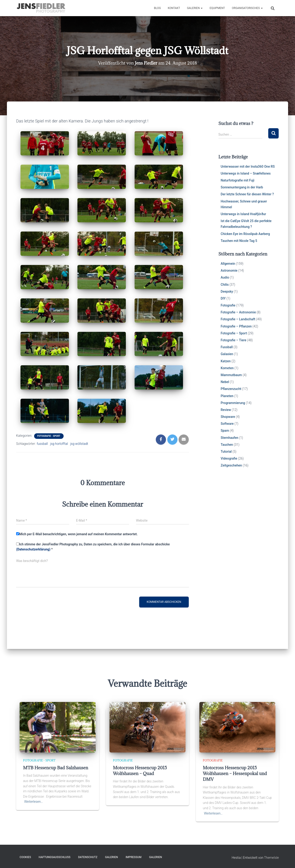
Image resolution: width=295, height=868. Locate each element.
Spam (225, 431)
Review (226, 410)
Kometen (227, 368)
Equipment (217, 8)
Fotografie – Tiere (234, 340)
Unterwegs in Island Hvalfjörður (243, 214)
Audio (225, 277)
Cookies (25, 857)
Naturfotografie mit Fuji (238, 180)
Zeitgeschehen (231, 465)
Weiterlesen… (34, 802)
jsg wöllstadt (79, 444)
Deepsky (227, 291)
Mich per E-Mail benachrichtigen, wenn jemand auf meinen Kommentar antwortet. (77, 534)
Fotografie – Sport (234, 333)
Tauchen (227, 445)
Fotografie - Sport (49, 436)
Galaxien (227, 354)
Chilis (225, 285)
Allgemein (228, 264)
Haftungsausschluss (55, 857)
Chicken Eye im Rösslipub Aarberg (245, 234)
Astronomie (229, 271)
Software (227, 424)
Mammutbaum (231, 375)
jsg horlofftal (59, 444)
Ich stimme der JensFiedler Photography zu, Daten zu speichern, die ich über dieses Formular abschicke (93, 547)
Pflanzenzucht (231, 389)
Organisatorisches (247, 8)
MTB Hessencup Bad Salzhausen (56, 768)
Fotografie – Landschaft (238, 319)
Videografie (229, 458)
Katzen (226, 361)
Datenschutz (88, 857)
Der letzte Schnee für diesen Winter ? (247, 194)
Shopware (228, 417)
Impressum (134, 857)
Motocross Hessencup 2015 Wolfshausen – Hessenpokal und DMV (235, 773)
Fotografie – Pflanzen (236, 326)
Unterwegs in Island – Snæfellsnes (246, 173)
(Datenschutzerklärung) (33, 549)
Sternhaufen (230, 438)
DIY (223, 298)
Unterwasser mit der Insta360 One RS (248, 166)
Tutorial (226, 452)
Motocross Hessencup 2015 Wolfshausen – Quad (140, 771)
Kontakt (174, 8)
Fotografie (228, 305)
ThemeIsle (271, 858)
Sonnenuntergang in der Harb (242, 187)
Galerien (195, 8)
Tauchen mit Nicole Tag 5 (239, 241)
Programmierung (233, 403)
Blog (157, 8)
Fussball (227, 347)
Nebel (225, 382)
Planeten (227, 396)
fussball (42, 444)
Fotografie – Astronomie (238, 312)
